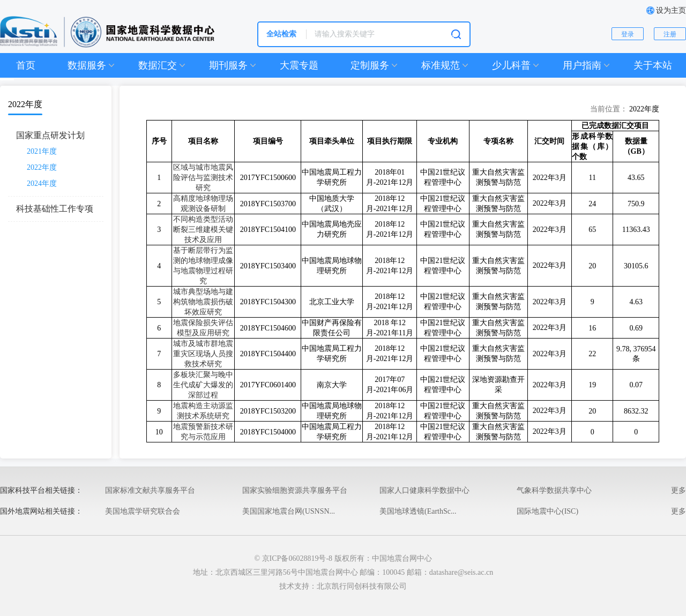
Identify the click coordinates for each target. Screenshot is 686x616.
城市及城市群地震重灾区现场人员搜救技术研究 (203, 354)
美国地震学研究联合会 (143, 511)
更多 (678, 490)
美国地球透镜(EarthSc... (418, 511)
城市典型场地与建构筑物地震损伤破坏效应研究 (203, 302)
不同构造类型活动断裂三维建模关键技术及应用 (203, 230)
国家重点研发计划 (50, 135)
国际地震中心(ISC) (547, 511)
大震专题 (299, 65)
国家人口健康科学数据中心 (424, 490)
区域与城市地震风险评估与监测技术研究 (203, 178)
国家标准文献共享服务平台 (150, 490)
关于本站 (653, 65)
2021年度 (42, 151)
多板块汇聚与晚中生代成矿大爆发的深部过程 (203, 385)
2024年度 (42, 183)
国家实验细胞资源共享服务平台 (295, 490)
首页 (26, 65)
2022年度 (42, 167)
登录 (628, 34)
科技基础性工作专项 (55, 209)
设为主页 (671, 10)
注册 (670, 34)
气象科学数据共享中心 (554, 490)
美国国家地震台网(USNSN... (289, 511)
